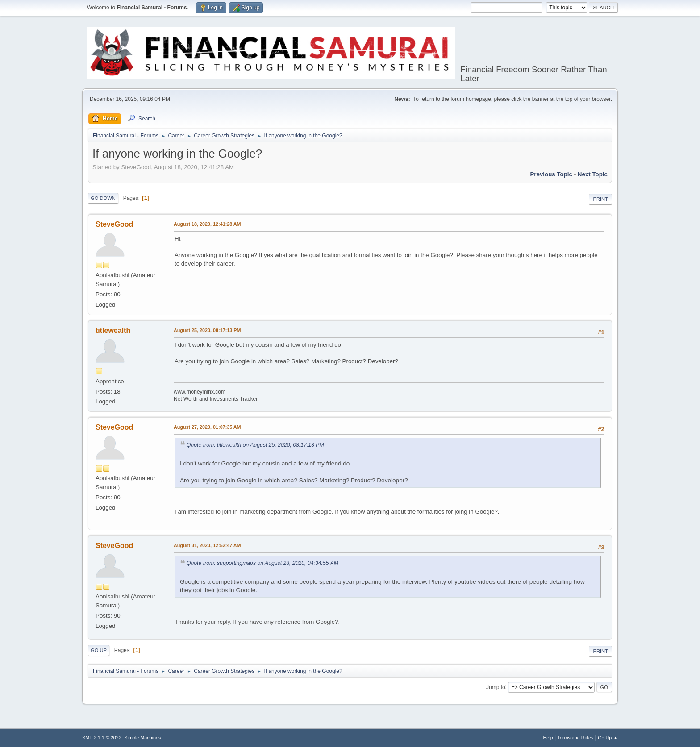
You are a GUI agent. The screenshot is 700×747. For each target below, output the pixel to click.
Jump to (496, 687)
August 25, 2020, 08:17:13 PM (207, 330)
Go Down (103, 198)
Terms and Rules (576, 738)
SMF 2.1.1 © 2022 (102, 738)
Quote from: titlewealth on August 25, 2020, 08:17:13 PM (255, 445)
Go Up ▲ (608, 738)
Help (548, 738)
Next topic (593, 174)
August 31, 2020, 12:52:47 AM (207, 545)
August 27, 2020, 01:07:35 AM (207, 427)
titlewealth (113, 330)
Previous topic (551, 174)
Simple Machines (142, 738)
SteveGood (114, 224)
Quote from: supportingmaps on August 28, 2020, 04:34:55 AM (262, 563)
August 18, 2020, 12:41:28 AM (207, 224)
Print (600, 199)
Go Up (99, 650)
